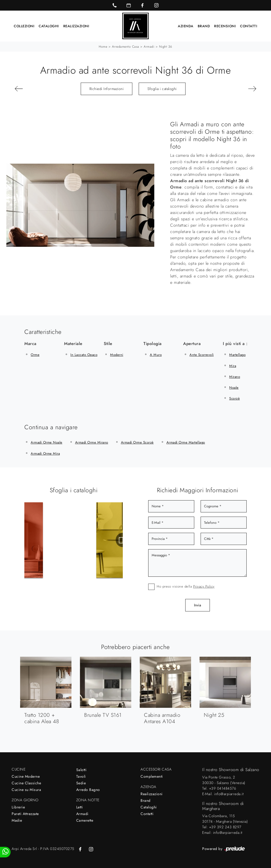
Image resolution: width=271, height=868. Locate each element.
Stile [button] (108, 343)
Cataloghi (49, 26)
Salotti (82, 769)
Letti (80, 807)
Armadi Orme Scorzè (137, 442)
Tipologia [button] (153, 343)
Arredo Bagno (88, 789)
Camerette (85, 820)
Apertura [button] (192, 343)
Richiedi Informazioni (107, 88)
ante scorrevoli (202, 354)
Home (103, 46)
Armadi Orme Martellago (186, 442)
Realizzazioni (76, 26)
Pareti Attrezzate (25, 813)
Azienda (186, 26)
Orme (35, 354)
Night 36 (166, 46)
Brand (204, 26)
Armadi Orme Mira (45, 453)
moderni (117, 354)
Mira (233, 366)
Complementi (152, 776)
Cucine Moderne (26, 776)
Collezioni (24, 26)
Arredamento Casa (126, 46)
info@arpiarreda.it (229, 794)
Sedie (81, 783)
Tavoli (81, 776)
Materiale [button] (73, 343)
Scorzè (234, 398)
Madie (17, 820)
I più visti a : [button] (235, 343)
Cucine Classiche (26, 783)
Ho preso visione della (186, 586)
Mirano (235, 376)
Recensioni (225, 26)
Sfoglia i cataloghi (162, 88)
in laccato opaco (84, 354)
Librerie (18, 807)
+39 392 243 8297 (225, 827)
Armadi (149, 46)
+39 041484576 (223, 788)
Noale (234, 387)
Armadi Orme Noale (47, 442)
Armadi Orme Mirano (92, 442)
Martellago (237, 354)
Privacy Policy (204, 586)
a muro (156, 354)
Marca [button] (30, 343)
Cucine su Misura (26, 789)
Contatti (249, 26)
